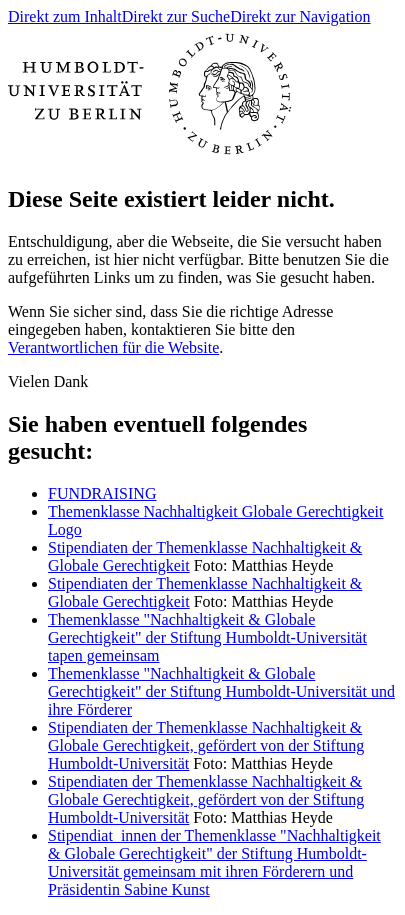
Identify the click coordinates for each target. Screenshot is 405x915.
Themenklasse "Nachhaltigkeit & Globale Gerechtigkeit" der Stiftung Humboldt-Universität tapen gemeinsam (207, 637)
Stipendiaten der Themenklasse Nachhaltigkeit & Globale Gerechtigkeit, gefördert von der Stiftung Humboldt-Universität (206, 745)
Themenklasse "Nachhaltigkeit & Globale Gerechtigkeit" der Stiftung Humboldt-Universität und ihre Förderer (221, 691)
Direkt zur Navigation (300, 16)
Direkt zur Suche (176, 16)
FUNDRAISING (102, 493)
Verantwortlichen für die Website (113, 347)
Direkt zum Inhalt (65, 16)
